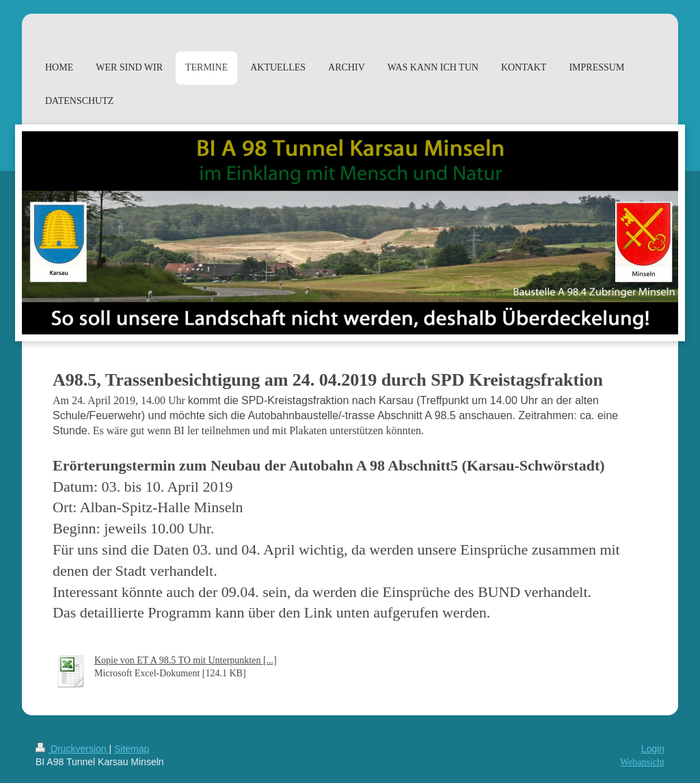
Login (653, 749)
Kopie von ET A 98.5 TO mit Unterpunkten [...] (186, 660)
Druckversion (72, 749)
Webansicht (642, 762)
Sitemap (132, 749)
